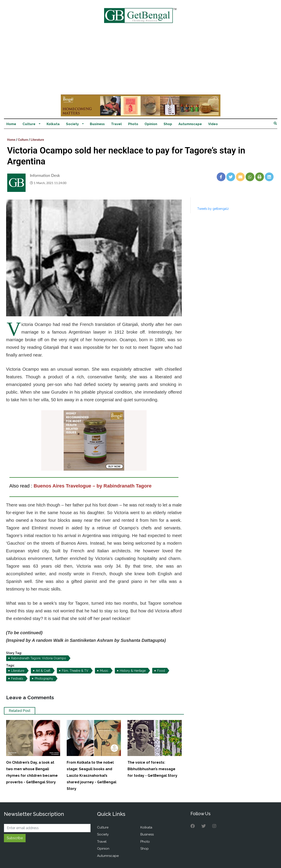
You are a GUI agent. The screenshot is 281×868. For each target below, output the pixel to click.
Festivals (17, 679)
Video (213, 124)
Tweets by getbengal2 (213, 209)
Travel (116, 124)
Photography (44, 679)
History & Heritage (133, 671)
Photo (133, 124)
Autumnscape (190, 124)
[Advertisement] (141, 62)
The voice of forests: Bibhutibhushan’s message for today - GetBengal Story (152, 769)
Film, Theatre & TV (75, 671)
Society (72, 124)
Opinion (151, 124)
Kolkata (53, 124)
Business (97, 124)
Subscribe (15, 838)
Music (104, 671)
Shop (168, 124)
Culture (29, 124)
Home (11, 124)
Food (161, 671)
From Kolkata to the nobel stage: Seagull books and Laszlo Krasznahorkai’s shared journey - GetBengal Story (92, 776)
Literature (37, 140)
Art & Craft (43, 671)
